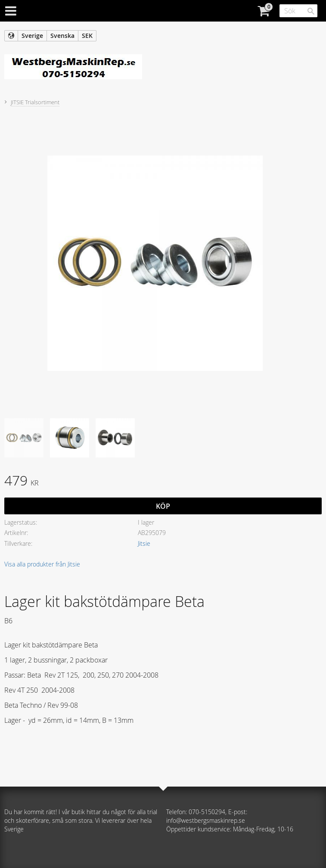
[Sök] (311, 11)
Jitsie (144, 543)
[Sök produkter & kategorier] (298, 11)
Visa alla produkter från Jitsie (42, 564)
